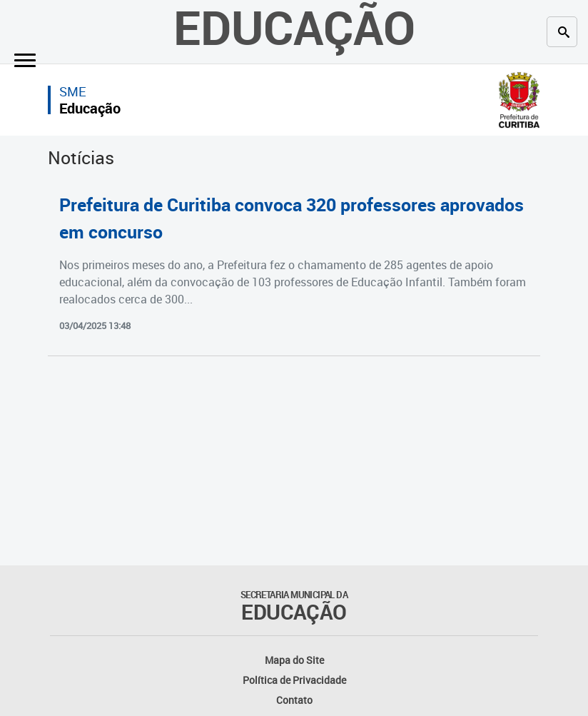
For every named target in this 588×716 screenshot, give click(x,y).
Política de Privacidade (294, 680)
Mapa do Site (294, 660)
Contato (294, 700)
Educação (90, 108)
